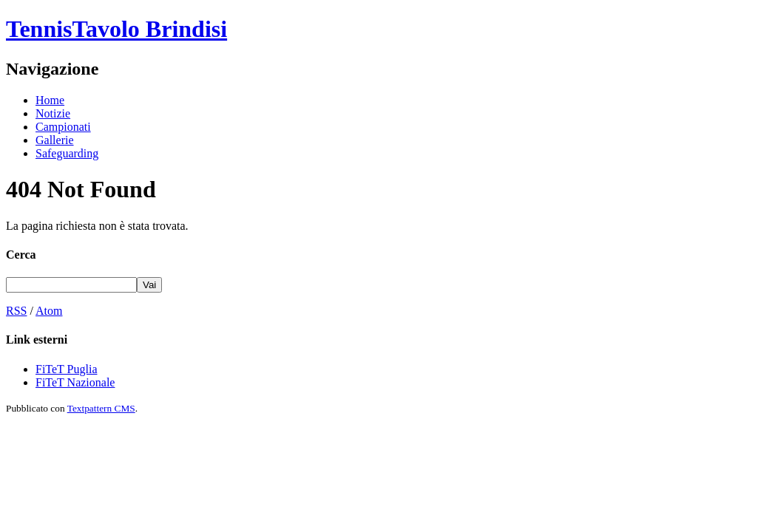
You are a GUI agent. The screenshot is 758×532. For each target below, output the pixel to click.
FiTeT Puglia (66, 369)
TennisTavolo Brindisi (116, 29)
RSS (16, 311)
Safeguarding (67, 153)
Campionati (63, 127)
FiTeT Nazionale (75, 382)
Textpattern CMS (101, 408)
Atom (49, 311)
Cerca (21, 255)
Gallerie (55, 140)
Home (50, 100)
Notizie (53, 113)
